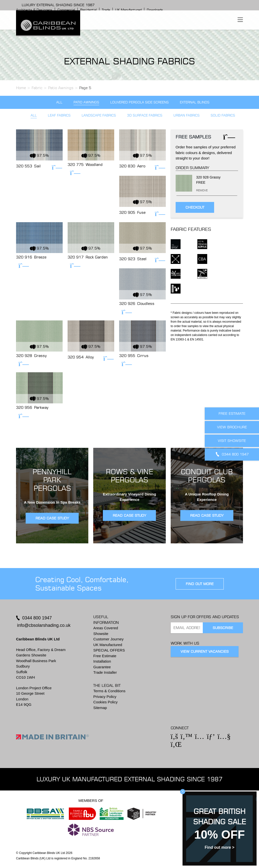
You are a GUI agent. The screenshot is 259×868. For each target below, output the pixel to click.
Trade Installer (105, 672)
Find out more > (220, 847)
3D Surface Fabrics (145, 115)
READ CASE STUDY (52, 518)
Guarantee (102, 667)
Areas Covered (106, 628)
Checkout (195, 207)
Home (21, 88)
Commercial (66, 10)
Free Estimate (105, 656)
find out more (200, 584)
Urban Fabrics (186, 115)
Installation (102, 661)
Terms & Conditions (109, 691)
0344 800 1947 (37, 618)
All (59, 102)
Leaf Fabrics (59, 115)
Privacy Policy (105, 697)
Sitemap (100, 708)
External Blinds (195, 102)
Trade (106, 10)
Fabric (37, 88)
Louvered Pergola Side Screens (139, 102)
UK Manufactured (128, 10)
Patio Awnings (61, 88)
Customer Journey (108, 639)
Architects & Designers (34, 10)
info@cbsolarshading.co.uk (44, 625)
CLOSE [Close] (183, 792)
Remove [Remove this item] (197, 190)
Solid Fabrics (223, 115)
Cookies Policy (105, 702)
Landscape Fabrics (99, 115)
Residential (88, 10)
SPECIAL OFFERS (109, 650)
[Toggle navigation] (240, 20)
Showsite (101, 634)
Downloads (155, 10)
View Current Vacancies (205, 651)
